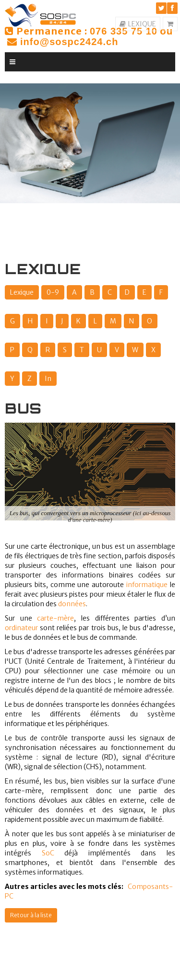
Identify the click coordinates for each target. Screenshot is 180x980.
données (72, 604)
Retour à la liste (31, 915)
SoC (48, 853)
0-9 (53, 292)
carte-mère (55, 618)
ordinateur (21, 628)
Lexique (22, 292)
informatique (147, 585)
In (48, 379)
